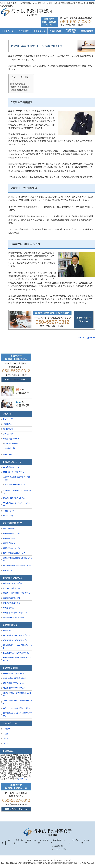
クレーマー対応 (9, 516)
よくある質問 (55, 31)
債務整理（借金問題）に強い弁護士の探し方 (17, 659)
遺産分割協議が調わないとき (14, 553)
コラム (6, 739)
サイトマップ (86, 842)
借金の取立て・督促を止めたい (15, 673)
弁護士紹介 (24, 31)
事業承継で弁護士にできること (15, 613)
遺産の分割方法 (9, 543)
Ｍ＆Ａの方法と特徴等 (12, 603)
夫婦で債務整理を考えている (14, 688)
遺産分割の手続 (9, 538)
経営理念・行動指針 (12, 443)
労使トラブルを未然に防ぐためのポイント (17, 492)
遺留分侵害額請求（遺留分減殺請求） (17, 566)
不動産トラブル (9, 511)
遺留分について (9, 570)
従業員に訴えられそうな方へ (14, 498)
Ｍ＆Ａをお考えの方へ (12, 588)
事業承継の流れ (9, 608)
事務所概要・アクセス (11, 439)
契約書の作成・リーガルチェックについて (17, 505)
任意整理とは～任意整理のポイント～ (17, 640)
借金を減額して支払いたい (13, 683)
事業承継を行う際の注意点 (13, 618)
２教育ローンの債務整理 (19, 87)
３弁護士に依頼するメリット (20, 90)
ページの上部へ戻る (86, 338)
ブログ (6, 744)
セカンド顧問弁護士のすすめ (15, 484)
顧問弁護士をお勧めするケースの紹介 (17, 478)
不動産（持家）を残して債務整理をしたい (18, 702)
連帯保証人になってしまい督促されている (18, 715)
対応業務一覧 (10, 448)
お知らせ (7, 729)
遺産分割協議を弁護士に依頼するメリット (18, 559)
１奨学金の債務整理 (18, 84)
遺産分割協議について (12, 533)
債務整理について (10, 630)
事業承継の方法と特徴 (12, 598)
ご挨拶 (6, 734)
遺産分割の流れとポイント (13, 548)
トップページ (8, 31)
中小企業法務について (12, 467)
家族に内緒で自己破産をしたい (15, 678)
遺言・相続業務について (12, 529)
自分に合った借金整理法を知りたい (17, 708)
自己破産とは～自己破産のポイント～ (17, 635)
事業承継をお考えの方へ (13, 583)
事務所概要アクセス (71, 31)
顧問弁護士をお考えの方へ (13, 472)
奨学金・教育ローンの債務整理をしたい (17, 694)
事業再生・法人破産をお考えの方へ (17, 593)
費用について (40, 31)
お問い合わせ (87, 31)
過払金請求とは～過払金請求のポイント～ (18, 647)
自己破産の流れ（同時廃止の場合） (16, 653)
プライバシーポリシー (61, 849)
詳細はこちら (23, 779)
